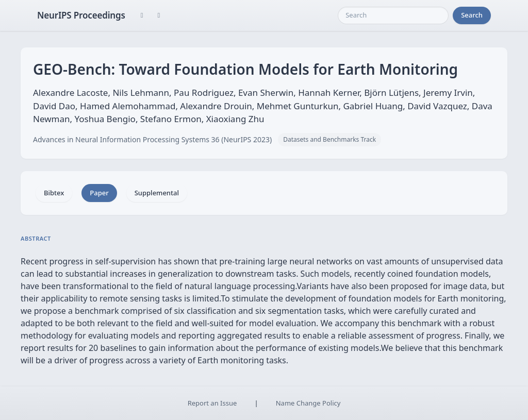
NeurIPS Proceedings (81, 15)
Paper (99, 193)
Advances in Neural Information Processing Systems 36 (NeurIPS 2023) (152, 139)
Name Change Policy (308, 403)
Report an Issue (212, 403)
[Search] (393, 15)
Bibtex (54, 193)
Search (472, 15)
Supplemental (157, 193)
